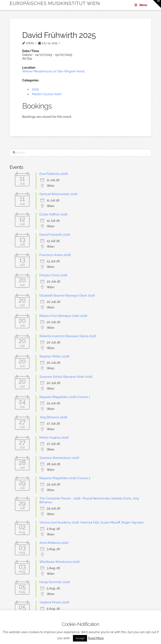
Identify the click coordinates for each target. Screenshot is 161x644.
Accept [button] (80, 638)
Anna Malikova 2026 (54, 543)
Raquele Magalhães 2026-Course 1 (65, 397)
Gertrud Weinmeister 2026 (58, 194)
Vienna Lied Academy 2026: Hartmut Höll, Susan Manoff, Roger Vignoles (92, 522)
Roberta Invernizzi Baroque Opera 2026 (68, 336)
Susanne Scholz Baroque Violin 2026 (66, 377)
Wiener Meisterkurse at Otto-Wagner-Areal (53, 71)
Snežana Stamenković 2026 (59, 458)
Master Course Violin (47, 94)
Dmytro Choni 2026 (53, 275)
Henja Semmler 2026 (55, 582)
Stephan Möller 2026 (54, 356)
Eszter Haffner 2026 (53, 214)
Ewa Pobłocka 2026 (54, 174)
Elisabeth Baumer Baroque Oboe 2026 (67, 296)
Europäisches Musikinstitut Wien (55, 3)
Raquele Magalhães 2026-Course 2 (65, 478)
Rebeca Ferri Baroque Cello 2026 (63, 316)
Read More (96, 638)
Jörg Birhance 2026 (53, 417)
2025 (35, 89)
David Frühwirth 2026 (55, 235)
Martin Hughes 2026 (54, 438)
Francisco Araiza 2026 (55, 255)
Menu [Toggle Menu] (141, 5)
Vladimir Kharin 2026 (54, 602)
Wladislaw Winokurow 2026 (60, 562)
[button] (157, 4)
